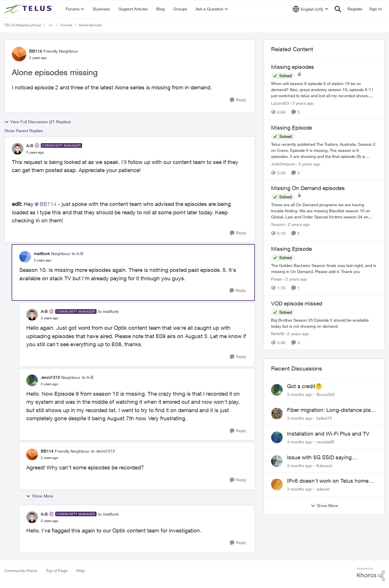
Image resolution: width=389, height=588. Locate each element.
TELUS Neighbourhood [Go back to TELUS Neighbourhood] (23, 25)
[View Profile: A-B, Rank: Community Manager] (18, 149)
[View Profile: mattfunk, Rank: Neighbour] (25, 257)
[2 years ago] (308, 164)
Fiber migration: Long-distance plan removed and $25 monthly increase (330, 410)
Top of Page (57, 571)
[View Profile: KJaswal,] (277, 461)
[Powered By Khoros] (371, 574)
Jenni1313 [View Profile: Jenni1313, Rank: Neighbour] (50, 377)
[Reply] (238, 100)
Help (80, 571)
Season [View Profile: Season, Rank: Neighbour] (278, 224)
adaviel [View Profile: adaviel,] (323, 489)
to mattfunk (108, 311)
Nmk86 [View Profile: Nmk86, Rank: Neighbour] (278, 333)
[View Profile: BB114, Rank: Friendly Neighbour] (19, 54)
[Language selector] (311, 9)
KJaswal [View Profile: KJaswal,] (324, 465)
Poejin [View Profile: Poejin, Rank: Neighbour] (277, 279)
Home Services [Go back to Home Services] (90, 25)
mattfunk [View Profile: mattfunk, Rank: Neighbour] (42, 254)
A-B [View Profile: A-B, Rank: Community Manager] (30, 146)
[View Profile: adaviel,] (277, 484)
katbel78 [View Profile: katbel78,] (324, 418)
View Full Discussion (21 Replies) (38, 122)
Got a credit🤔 (305, 386)
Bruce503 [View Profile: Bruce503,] (326, 394)
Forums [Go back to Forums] (66, 25)
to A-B (77, 254)
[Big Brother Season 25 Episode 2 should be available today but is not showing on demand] (324, 323)
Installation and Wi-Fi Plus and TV (328, 434)
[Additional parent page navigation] (51, 25)
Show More (40, 496)
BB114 (48, 204)
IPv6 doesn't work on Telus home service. (328, 481)
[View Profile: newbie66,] (277, 437)
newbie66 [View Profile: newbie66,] (325, 442)
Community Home (21, 571)
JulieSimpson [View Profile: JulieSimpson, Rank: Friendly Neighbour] (283, 164)
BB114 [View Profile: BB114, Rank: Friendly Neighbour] (36, 51)
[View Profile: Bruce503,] (277, 390)
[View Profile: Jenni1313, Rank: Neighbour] (32, 380)
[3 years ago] (302, 103)
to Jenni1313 (103, 451)
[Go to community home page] (29, 9)
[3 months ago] (300, 394)
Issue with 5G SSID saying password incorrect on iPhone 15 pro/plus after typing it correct (327, 458)
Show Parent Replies (24, 131)
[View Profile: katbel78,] (277, 414)
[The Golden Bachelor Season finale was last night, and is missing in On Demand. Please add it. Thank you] (324, 268)
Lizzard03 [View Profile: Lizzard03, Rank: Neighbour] (280, 103)
